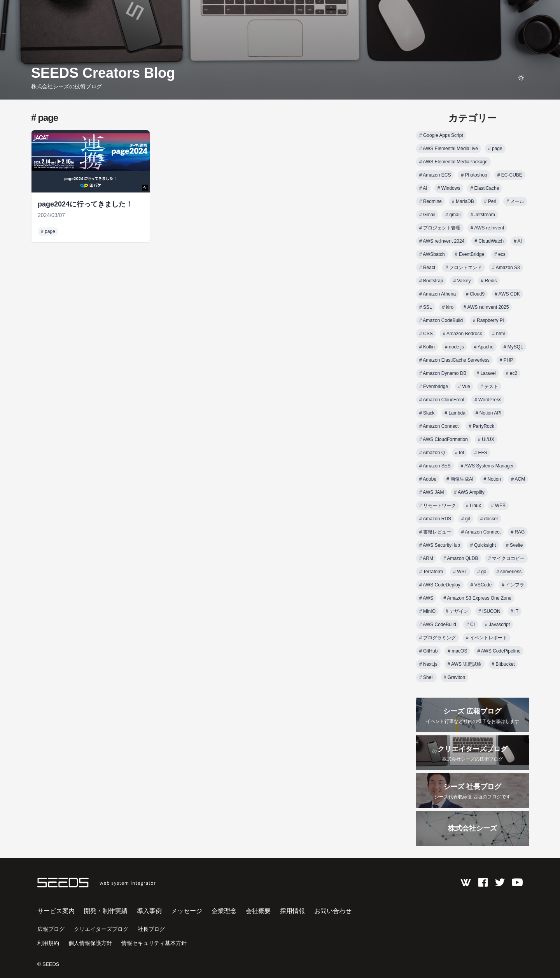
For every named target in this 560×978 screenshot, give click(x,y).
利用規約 (48, 943)
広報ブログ (51, 929)
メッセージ (187, 911)
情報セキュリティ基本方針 (154, 943)
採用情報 (292, 911)
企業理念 (224, 911)
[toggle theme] (521, 78)
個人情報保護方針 (90, 943)
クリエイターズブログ (101, 929)
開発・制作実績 (106, 911)
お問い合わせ (333, 911)
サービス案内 (56, 911)
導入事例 (149, 911)
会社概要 (258, 911)
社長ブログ (151, 929)
